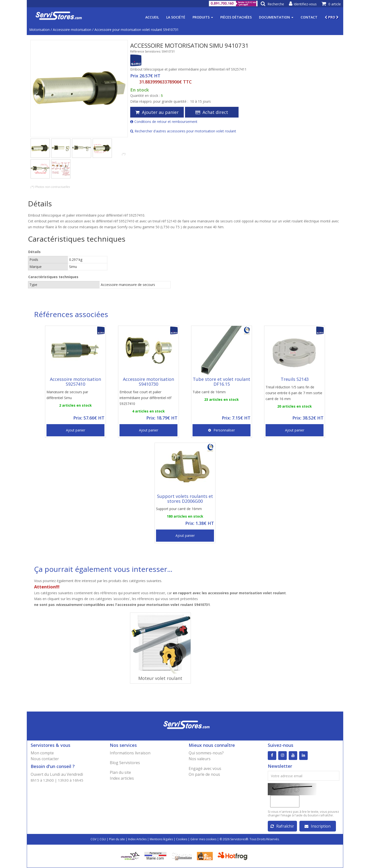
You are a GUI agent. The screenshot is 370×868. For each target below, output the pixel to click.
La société (176, 17)
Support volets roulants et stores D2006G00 (185, 499)
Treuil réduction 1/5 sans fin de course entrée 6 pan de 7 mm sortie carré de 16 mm (294, 393)
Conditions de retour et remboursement (164, 122)
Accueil (152, 17)
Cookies (182, 839)
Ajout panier (76, 430)
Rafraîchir (282, 826)
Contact (309, 17)
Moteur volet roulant (160, 678)
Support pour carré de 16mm (179, 509)
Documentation (276, 17)
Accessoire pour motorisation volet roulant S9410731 (137, 30)
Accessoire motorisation (72, 30)
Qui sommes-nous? (206, 753)
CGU (103, 839)
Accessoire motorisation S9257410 (75, 382)
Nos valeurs (200, 759)
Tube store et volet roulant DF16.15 (222, 382)
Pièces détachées (236, 17)
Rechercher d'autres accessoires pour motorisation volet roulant (183, 131)
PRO (332, 17)
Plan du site (120, 772)
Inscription (318, 826)
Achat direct (212, 112)
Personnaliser (222, 430)
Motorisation (39, 30)
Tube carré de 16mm (209, 392)
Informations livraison (130, 753)
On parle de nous (204, 774)
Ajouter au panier (157, 112)
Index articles (122, 778)
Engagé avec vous (205, 768)
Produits (203, 17)
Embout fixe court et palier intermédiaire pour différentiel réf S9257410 (145, 398)
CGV (93, 839)
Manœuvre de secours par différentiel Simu (67, 395)
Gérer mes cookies (203, 839)
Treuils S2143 (295, 379)
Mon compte (42, 753)
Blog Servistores (125, 763)
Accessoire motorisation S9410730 (148, 382)
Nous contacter (45, 759)
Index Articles (137, 839)
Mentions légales (161, 839)
